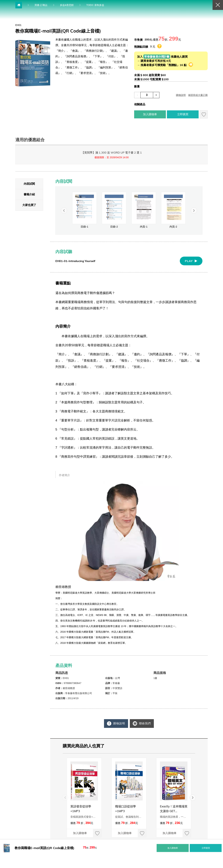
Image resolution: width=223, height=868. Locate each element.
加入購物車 (77, 833)
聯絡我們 (145, 723)
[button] (199, 798)
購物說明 (118, 723)
